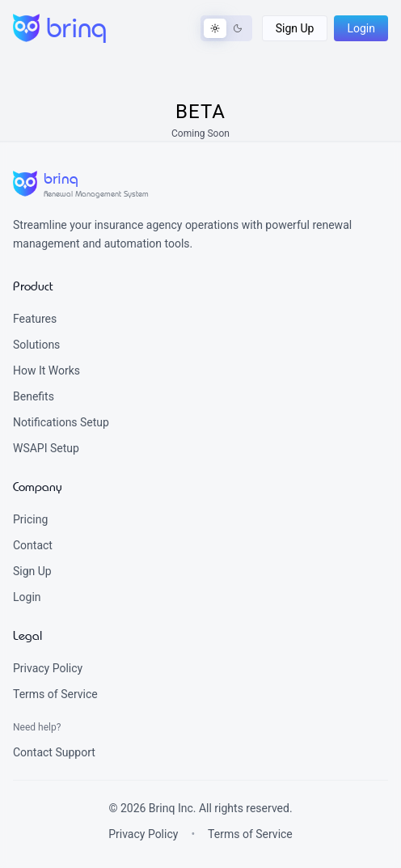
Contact (33, 545)
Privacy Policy (48, 668)
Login (27, 597)
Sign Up (32, 571)
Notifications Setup (61, 422)
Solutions (36, 345)
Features (35, 319)
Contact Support (54, 752)
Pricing (30, 519)
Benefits (34, 396)
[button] (295, 28)
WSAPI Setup (46, 448)
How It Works (46, 370)
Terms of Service (55, 694)
